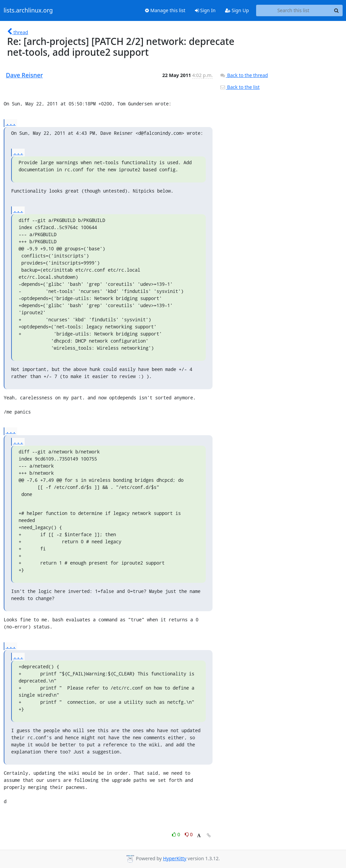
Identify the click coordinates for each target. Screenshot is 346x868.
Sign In (205, 10)
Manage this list (165, 10)
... (11, 123)
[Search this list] (293, 10)
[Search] (337, 10)
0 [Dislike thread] (189, 834)
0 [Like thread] (177, 834)
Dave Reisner (24, 75)
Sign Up (237, 10)
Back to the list (240, 87)
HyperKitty (175, 858)
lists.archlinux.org (28, 10)
